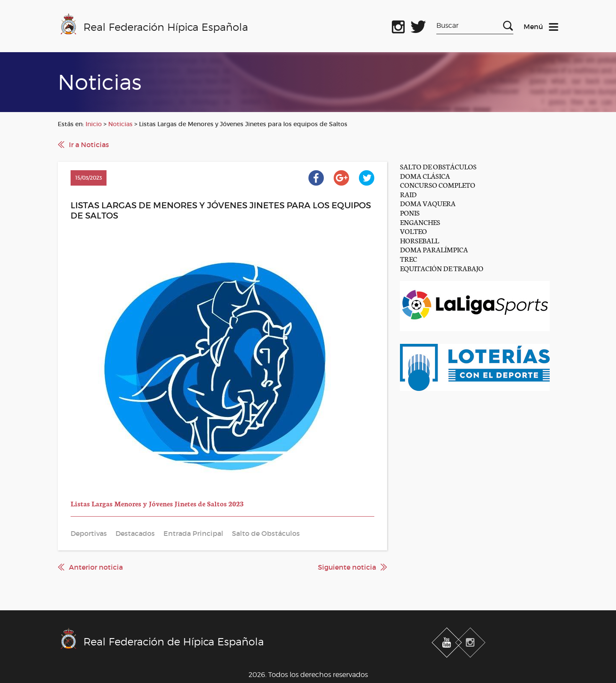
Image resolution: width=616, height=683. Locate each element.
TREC (409, 259)
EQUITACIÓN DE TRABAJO (442, 268)
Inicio (94, 124)
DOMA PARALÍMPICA (434, 249)
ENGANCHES (420, 222)
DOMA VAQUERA (428, 203)
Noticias (120, 124)
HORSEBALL (419, 240)
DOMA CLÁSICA (425, 176)
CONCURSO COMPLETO (438, 185)
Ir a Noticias (89, 145)
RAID (408, 194)
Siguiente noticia (347, 567)
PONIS (410, 212)
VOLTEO (413, 231)
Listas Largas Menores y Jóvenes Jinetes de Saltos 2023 (157, 503)
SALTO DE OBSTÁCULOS (438, 166)
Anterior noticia (96, 567)
